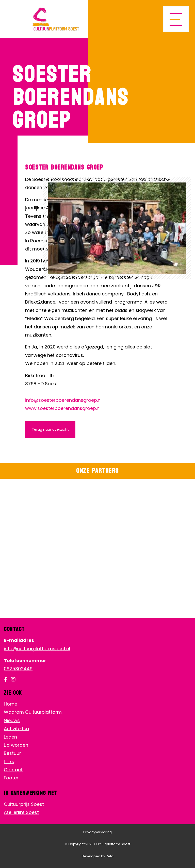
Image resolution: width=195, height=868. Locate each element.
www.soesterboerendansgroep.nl (63, 408)
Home (11, 704)
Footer (11, 778)
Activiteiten (16, 729)
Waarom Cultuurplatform (33, 712)
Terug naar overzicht (50, 429)
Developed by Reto (98, 856)
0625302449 (18, 669)
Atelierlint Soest (21, 812)
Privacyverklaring (97, 832)
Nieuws (12, 720)
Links (9, 762)
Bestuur (12, 753)
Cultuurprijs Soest (24, 804)
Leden (10, 737)
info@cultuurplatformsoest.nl (37, 649)
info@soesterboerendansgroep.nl (63, 400)
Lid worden (16, 745)
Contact (13, 770)
